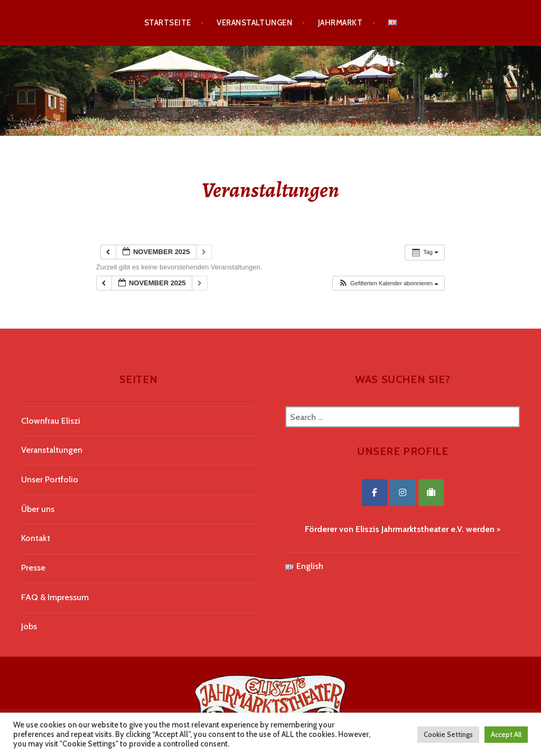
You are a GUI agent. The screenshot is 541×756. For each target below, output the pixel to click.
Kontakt (36, 538)
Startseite (168, 23)
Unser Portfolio (50, 479)
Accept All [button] (506, 734)
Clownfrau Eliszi (51, 421)
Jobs (29, 626)
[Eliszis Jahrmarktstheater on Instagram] (403, 493)
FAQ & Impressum (55, 597)
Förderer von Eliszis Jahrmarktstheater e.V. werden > (403, 529)
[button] (388, 283)
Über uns (38, 509)
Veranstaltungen (254, 23)
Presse (33, 568)
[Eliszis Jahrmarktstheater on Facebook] (375, 493)
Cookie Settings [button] (448, 734)
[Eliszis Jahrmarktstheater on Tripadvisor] (431, 493)
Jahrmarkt (340, 23)
